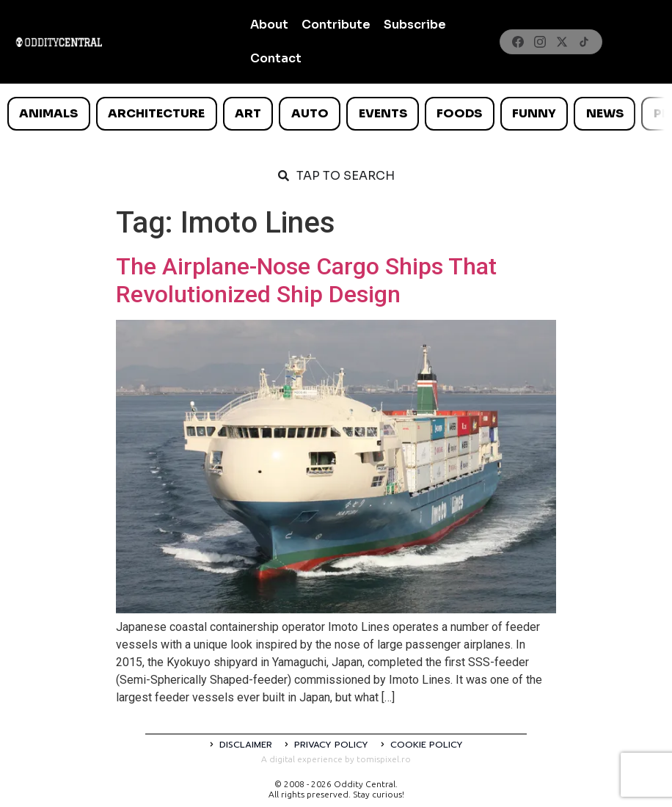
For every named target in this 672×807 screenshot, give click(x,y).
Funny (534, 113)
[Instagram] (540, 42)
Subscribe (415, 25)
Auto (310, 113)
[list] (336, 114)
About (269, 25)
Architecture (156, 113)
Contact (276, 58)
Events (383, 113)
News (605, 113)
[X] (562, 42)
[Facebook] (518, 42)
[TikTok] (584, 42)
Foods (459, 113)
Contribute (336, 25)
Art (248, 113)
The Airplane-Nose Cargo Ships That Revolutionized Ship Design (306, 280)
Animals (48, 113)
